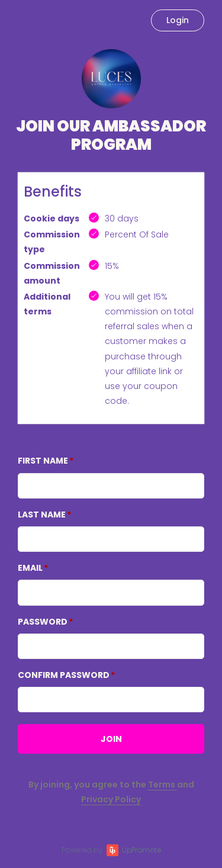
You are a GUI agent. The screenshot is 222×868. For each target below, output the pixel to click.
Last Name (42, 515)
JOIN (111, 739)
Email (30, 568)
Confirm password (64, 675)
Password (43, 622)
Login (178, 20)
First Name (43, 461)
